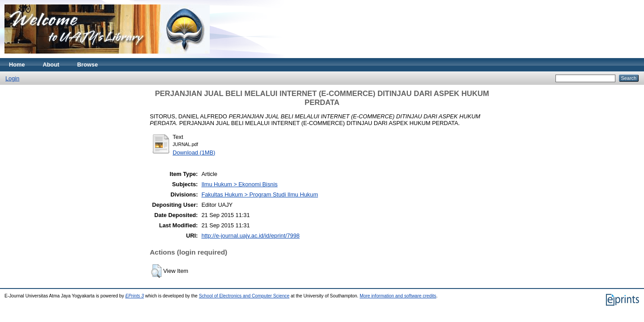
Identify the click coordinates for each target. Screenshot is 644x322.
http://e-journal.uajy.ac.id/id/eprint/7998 (250, 236)
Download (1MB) (194, 153)
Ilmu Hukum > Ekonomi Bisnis (239, 184)
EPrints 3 (135, 296)
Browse (88, 65)
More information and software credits (398, 296)
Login (12, 78)
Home (17, 65)
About (51, 65)
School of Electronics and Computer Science (244, 296)
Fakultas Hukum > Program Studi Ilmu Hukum (260, 194)
